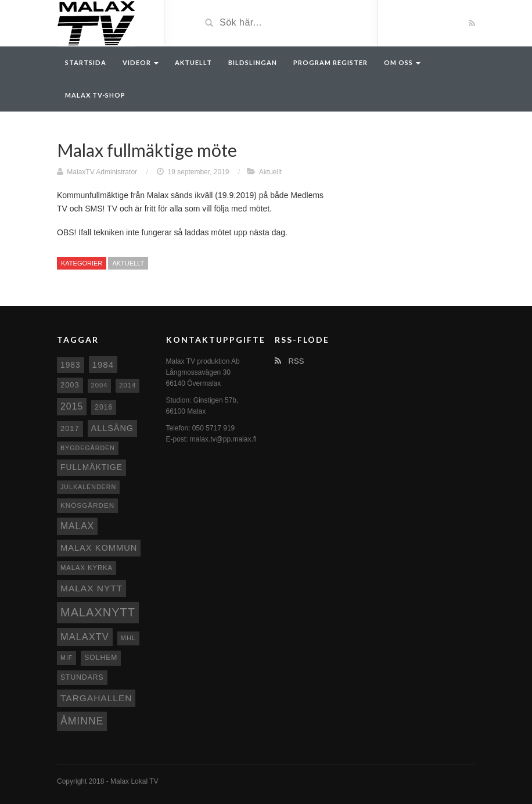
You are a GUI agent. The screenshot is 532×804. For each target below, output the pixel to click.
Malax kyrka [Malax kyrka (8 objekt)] (87, 568)
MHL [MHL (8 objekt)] (129, 638)
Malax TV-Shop (95, 95)
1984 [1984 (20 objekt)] (103, 365)
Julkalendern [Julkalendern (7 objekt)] (88, 487)
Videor (141, 62)
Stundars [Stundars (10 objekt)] (82, 677)
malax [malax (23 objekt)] (77, 526)
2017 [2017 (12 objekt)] (70, 428)
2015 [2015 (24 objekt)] (72, 406)
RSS (289, 361)
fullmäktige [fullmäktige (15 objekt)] (91, 467)
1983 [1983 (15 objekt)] (71, 365)
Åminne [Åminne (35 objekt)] (82, 721)
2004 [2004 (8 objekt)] (100, 385)
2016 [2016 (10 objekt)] (104, 407)
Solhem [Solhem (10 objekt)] (101, 658)
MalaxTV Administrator (102, 172)
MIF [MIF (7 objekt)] (66, 658)
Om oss (402, 62)
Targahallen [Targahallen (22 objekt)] (96, 698)
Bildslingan (253, 62)
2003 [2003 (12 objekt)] (70, 385)
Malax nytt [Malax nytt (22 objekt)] (91, 588)
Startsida (86, 62)
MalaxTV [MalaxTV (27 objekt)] (85, 637)
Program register (330, 62)
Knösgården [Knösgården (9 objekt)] (87, 505)
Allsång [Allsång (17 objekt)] (113, 428)
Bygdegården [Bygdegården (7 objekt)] (88, 448)
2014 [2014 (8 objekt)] (127, 385)
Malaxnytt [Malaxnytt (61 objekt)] (98, 612)
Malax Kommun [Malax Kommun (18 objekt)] (99, 548)
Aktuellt (193, 62)
